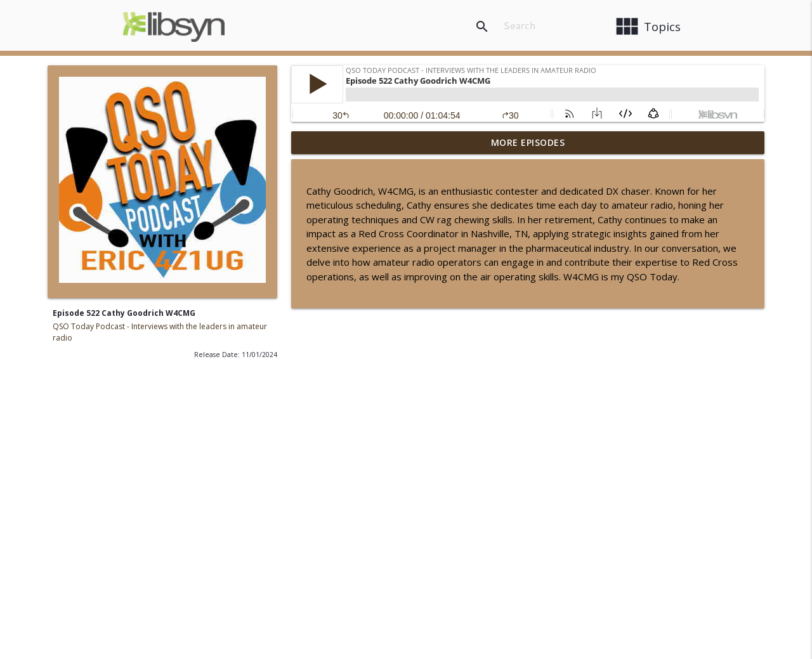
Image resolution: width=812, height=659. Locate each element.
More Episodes (528, 142)
